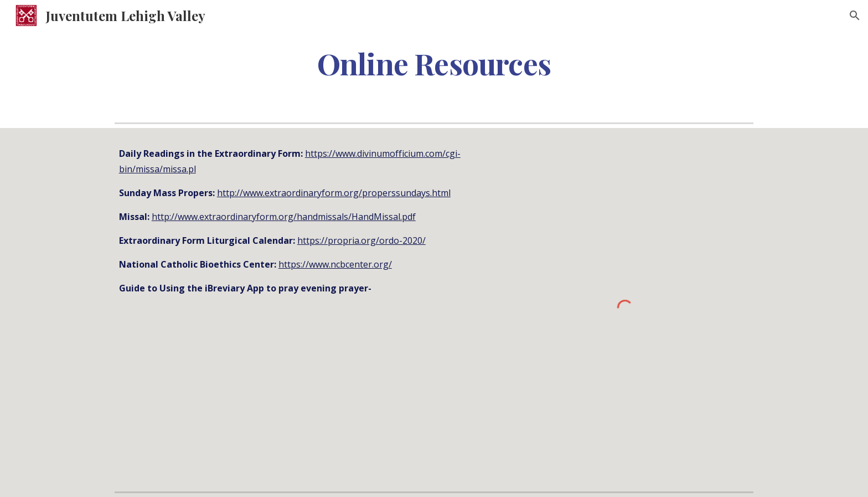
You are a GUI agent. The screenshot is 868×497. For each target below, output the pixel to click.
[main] (434, 63)
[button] (855, 16)
